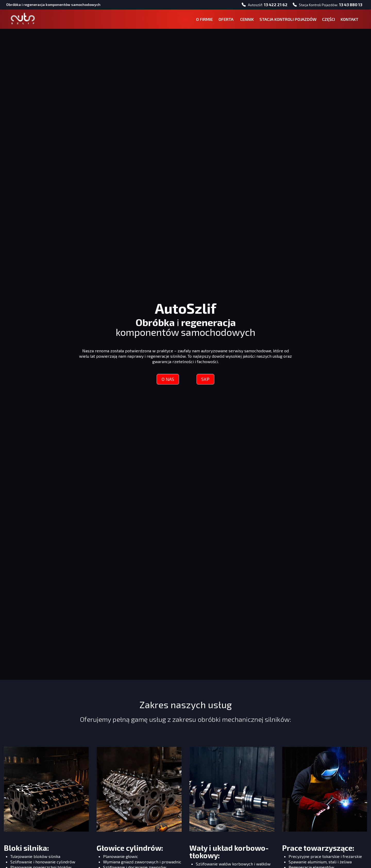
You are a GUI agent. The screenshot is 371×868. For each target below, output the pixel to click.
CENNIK (245, 20)
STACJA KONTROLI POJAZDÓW (286, 20)
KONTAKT (348, 20)
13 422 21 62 (274, 5)
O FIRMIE (203, 20)
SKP (206, 381)
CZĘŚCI (327, 20)
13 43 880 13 (349, 5)
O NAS (167, 381)
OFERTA (225, 20)
